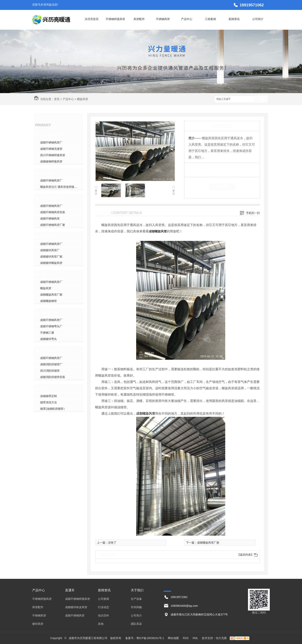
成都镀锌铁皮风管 (76, 607)
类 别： (195, 169)
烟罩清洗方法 (48, 402)
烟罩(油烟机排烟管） (53, 409)
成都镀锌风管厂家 (51, 257)
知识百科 (104, 615)
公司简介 (258, 19)
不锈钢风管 (163, 19)
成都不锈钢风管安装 (53, 212)
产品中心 (187, 19)
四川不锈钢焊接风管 (53, 155)
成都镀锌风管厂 (50, 250)
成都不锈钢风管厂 (51, 142)
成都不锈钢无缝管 (51, 149)
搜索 (261, 99)
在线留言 (222, 187)
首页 (57, 99)
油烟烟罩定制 (48, 396)
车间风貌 (136, 607)
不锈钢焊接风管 (115, 19)
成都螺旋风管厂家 (51, 295)
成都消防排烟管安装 (53, 377)
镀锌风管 (47, 236)
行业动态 (104, 607)
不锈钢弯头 (49, 312)
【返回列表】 (245, 555)
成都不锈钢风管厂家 (53, 225)
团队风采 (136, 624)
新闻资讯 (234, 19)
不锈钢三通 (47, 333)
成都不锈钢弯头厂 (51, 326)
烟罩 (44, 388)
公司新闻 (104, 599)
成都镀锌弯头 (48, 339)
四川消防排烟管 (50, 371)
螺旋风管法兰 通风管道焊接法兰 (60, 187)
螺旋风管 (83, 99)
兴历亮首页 (92, 19)
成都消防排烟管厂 (51, 364)
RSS (186, 638)
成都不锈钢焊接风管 (78, 599)
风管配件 (139, 19)
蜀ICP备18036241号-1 (150, 638)
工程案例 (210, 19)
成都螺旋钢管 (48, 301)
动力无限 (221, 638)
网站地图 (173, 638)
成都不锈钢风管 (50, 218)
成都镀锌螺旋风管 (51, 263)
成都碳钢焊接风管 (51, 161)
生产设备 (136, 599)
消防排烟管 (49, 350)
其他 (101, 624)
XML (196, 638)
